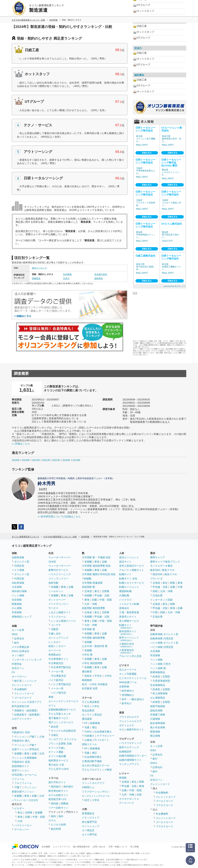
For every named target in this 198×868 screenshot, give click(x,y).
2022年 (46, 460)
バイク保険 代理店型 (162, 647)
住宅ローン (18, 668)
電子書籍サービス (58, 718)
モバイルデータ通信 (161, 566)
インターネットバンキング (27, 660)
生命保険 (17, 600)
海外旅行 (68, 787)
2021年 (56, 460)
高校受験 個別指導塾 (93, 608)
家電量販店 (88, 813)
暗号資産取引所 (20, 706)
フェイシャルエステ (130, 721)
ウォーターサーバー (60, 557)
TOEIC (88, 732)
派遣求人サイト (128, 617)
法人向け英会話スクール (96, 765)
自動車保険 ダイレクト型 (164, 634)
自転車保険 (18, 583)
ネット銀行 (18, 655)
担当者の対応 (101, 274)
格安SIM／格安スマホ (162, 570)
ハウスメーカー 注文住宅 (25, 800)
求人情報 (134, 847)
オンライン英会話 (92, 715)
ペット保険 (18, 595)
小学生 (108, 676)
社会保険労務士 (103, 732)
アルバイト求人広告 (130, 656)
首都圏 (18, 753)
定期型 (166, 677)
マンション (20, 737)
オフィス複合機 (57, 756)
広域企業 (158, 595)
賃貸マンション (20, 770)
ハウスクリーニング (60, 574)
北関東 (29, 813)
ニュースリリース (61, 847)
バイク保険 (18, 570)
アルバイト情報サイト (132, 570)
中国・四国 (39, 817)
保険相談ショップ (22, 617)
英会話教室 (88, 710)
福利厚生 (99, 278)
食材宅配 (53, 583)
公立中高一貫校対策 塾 (95, 646)
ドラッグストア (91, 818)
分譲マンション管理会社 (25, 749)
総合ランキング (39, 268)
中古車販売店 (56, 663)
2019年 (76, 460)
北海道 (88, 591)
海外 (61, 816)
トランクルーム (57, 617)
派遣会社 (124, 608)
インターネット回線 (161, 600)
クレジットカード (22, 685)
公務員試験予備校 (92, 761)
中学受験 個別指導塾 (93, 638)
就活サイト (125, 562)
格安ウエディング (129, 747)
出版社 (55, 735)
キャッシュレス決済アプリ (27, 702)
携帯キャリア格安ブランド (165, 562)
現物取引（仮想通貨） (27, 710)
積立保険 (155, 736)
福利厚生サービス (58, 760)
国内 (53, 816)
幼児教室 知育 (90, 688)
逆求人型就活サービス (132, 566)
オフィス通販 (56, 752)
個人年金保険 (158, 727)
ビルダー (19, 808)
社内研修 (67, 274)
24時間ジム (88, 787)
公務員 (88, 740)
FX (13, 672)
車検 (51, 697)
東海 (27, 753)
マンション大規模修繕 (24, 758)
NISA (15, 634)
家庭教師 (87, 680)
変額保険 (155, 732)
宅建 (87, 727)
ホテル (52, 820)
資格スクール (89, 744)
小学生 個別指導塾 (92, 663)
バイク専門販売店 (61, 684)
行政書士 (89, 736)
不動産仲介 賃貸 (21, 762)
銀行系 (18, 681)
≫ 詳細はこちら (21, 444)
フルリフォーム (23, 783)
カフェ (52, 705)
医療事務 (95, 723)
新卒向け (127, 703)
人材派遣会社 (127, 651)
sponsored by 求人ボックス (174, 286)
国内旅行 (56, 787)
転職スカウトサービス (132, 583)
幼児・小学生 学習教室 (95, 684)
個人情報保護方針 (81, 847)
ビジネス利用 (58, 825)
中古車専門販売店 (61, 667)
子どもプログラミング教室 (97, 770)
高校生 (88, 676)
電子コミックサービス (61, 722)
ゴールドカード (23, 698)
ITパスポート (102, 740)
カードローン (19, 677)
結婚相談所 (125, 752)
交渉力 (66, 278)
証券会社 (19, 638)
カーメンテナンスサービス (63, 701)
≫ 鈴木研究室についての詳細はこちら (59, 516)
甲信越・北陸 (102, 595)
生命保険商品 (158, 685)
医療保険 (17, 604)
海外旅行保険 (19, 591)
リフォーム (18, 779)
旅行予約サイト (57, 782)
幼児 (87, 706)
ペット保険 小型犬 (160, 664)
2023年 (36, 460)
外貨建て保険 (158, 715)
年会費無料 (20, 689)
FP (86, 723)
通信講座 (87, 719)
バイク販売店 (56, 680)
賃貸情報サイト (20, 766)
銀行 (17, 643)
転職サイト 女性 (128, 579)
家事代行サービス (58, 570)
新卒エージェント (129, 639)
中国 (180, 587)
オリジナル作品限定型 (63, 731)
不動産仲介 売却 (21, 732)
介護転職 (124, 595)
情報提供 (36, 278)
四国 (155, 591)
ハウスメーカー (23, 825)
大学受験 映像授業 (92, 583)
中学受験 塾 (88, 629)
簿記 (94, 727)
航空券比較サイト (58, 791)
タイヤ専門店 (89, 835)
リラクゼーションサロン (96, 792)
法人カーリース (128, 670)
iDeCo (154, 763)
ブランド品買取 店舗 (60, 744)
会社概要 (46, 847)
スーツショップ (91, 826)
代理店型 (19, 566)
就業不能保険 (158, 706)
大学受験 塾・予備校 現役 (96, 557)
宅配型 (55, 629)
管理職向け (128, 695)
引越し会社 (55, 633)
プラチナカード (165, 805)
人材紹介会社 (127, 645)
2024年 (26, 460)
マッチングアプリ (129, 764)
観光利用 (56, 829)
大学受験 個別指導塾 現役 (96, 566)
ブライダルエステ (129, 717)
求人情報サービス (129, 621)
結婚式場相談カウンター (133, 756)
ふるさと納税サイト (60, 612)
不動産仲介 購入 (21, 741)
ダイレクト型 (22, 562)
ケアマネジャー (106, 736)
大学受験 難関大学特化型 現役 (99, 574)
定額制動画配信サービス (62, 710)
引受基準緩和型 (161, 681)
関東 (142, 782)
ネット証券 (18, 630)
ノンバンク (30, 681)
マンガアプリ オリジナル (62, 739)
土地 (42, 737)
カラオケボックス (129, 799)
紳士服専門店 (89, 822)
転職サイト (125, 574)
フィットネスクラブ (93, 783)
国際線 (65, 803)
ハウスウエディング (130, 743)
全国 (139, 795)
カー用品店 (88, 830)
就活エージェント (129, 557)
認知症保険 (156, 710)
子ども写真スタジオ (60, 714)
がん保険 (17, 608)
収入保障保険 (160, 693)
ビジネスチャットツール (133, 678)
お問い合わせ (99, 847)
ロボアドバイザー (22, 719)
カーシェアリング (58, 638)
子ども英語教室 (91, 702)
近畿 (34, 753)
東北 (20, 813)
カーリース (55, 650)
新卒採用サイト (128, 633)
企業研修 (124, 686)
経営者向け (128, 691)
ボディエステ (127, 725)
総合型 (55, 727)
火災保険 (17, 587)
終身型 (156, 677)
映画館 (123, 778)
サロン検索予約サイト (132, 729)
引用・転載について (118, 847)
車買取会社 (55, 655)
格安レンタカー (57, 646)
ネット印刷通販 (128, 674)
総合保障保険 (158, 723)
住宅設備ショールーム (24, 775)
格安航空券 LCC (58, 799)
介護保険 (155, 719)
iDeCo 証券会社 (21, 651)
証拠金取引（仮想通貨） (28, 715)
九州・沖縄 (91, 604)
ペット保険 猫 (158, 668)
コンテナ (56, 625)
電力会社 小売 (56, 765)
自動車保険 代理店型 (162, 638)
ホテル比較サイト (58, 795)
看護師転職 (125, 591)
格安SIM (157, 574)
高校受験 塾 (88, 587)
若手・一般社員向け (133, 699)
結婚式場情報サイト (130, 760)
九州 (42, 753)
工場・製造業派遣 (129, 612)
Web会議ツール (128, 682)
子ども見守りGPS (59, 769)
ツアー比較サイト (58, 808)
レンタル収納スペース (63, 621)
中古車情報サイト (58, 659)
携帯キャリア (158, 557)
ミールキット (56, 591)
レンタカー (55, 642)
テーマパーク (127, 803)
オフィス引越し (57, 748)
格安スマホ (171, 574)
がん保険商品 (158, 698)
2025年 (16, 460)
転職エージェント (129, 587)
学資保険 (17, 612)
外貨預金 (17, 664)
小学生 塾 (87, 655)
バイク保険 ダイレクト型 (164, 643)
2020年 (66, 460)
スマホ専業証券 (20, 647)
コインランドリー (58, 579)
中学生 (98, 676)
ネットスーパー (57, 600)
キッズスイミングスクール (96, 796)
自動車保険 (18, 557)
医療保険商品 (158, 672)
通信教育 (87, 672)
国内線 (55, 803)
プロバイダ (156, 579)
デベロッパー (22, 829)
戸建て (33, 737)
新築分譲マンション (23, 792)
